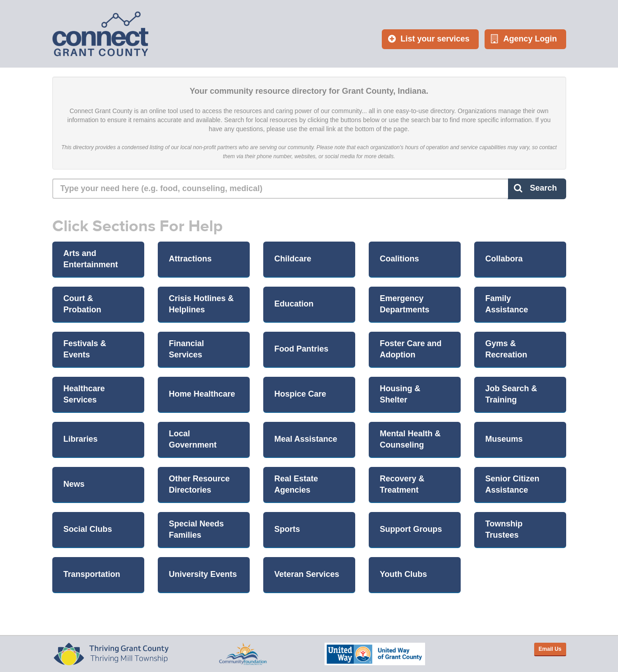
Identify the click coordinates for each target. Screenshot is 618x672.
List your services (429, 39)
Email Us (550, 649)
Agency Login (524, 39)
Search (535, 188)
